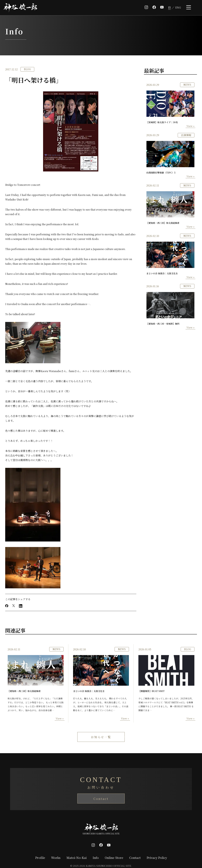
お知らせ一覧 (101, 737)
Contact (101, 799)
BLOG (27, 69)
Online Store (114, 858)
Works (56, 858)
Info (96, 858)
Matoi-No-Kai (76, 858)
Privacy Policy (157, 858)
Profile (40, 858)
